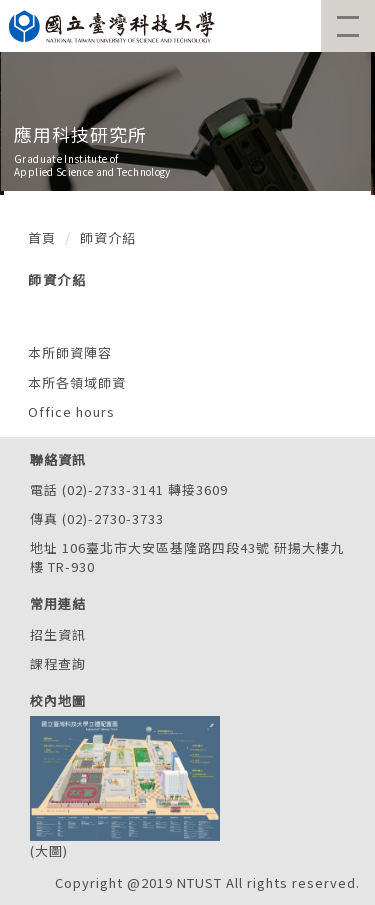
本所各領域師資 (77, 382)
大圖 (49, 850)
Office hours (71, 411)
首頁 (42, 237)
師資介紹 (108, 237)
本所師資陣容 (70, 352)
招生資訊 (58, 634)
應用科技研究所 (80, 134)
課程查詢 (58, 663)
